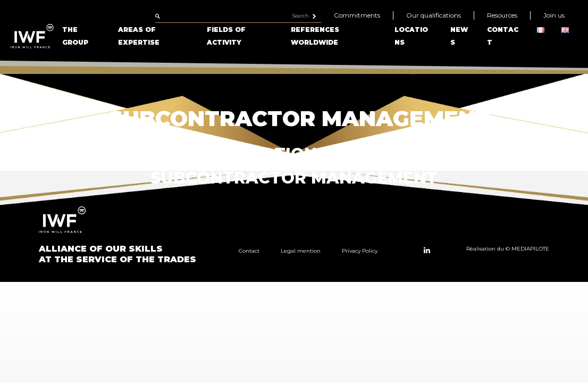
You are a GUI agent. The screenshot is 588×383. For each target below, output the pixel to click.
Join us (554, 15)
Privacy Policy (360, 251)
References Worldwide (315, 36)
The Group (75, 36)
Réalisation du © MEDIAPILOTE (508, 249)
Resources (502, 15)
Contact (249, 251)
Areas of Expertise (139, 36)
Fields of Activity (226, 36)
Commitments (357, 15)
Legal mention (301, 251)
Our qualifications (434, 15)
